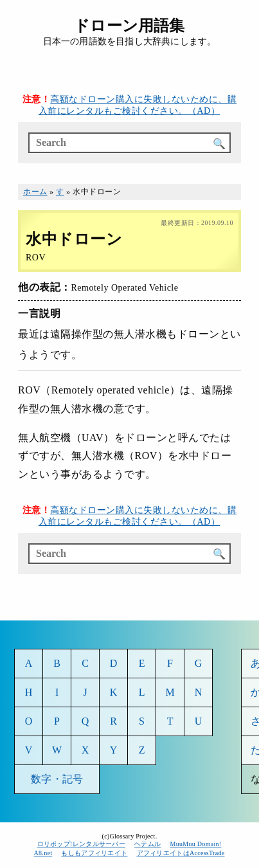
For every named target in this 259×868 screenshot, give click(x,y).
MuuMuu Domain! (195, 844)
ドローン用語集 (129, 26)
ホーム (35, 192)
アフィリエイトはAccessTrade (181, 853)
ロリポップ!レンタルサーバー (82, 844)
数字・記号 (57, 779)
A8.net (43, 853)
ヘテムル (147, 844)
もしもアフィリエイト (94, 853)
